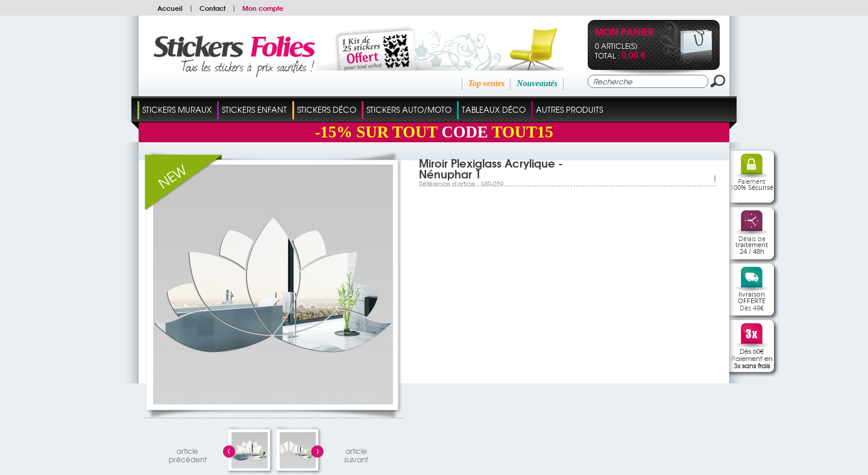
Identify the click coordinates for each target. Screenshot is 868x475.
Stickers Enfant (254, 109)
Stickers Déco (327, 109)
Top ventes (487, 83)
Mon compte (263, 8)
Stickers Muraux (177, 109)
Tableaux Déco (494, 109)
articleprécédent (188, 454)
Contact (212, 8)
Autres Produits (569, 109)
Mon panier (624, 33)
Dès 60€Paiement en (752, 358)
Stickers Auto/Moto (409, 109)
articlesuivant (356, 454)
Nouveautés (537, 83)
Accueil (170, 8)
